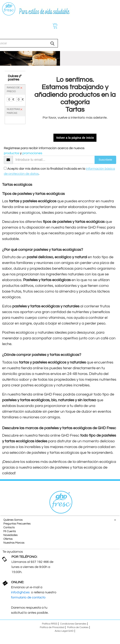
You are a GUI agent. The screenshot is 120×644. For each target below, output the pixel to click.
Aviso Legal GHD (64, 631)
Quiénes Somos (13, 520)
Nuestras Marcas (14, 543)
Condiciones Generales (73, 624)
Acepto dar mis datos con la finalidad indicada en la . (59, 171)
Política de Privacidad (52, 627)
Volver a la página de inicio (75, 138)
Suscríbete (105, 160)
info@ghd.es (21, 592)
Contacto (9, 527)
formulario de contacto (28, 597)
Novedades (10, 535)
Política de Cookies (78, 627)
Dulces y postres (14, 78)
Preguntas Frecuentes (17, 524)
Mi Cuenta (10, 531)
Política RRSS (50, 624)
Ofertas (8, 539)
